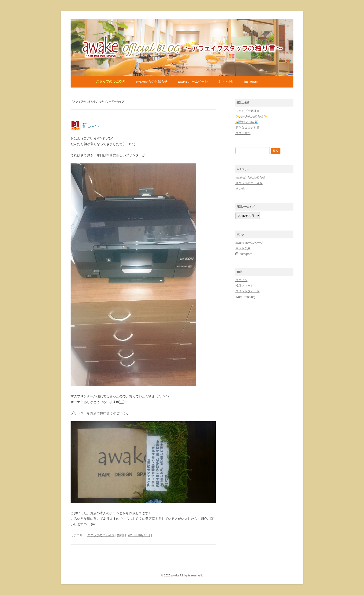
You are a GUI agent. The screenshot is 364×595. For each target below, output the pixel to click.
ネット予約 (226, 81)
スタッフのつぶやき (111, 81)
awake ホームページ (193, 81)
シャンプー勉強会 (247, 111)
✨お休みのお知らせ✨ (251, 116)
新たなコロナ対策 (247, 128)
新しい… (91, 125)
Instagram (251, 81)
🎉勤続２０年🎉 (247, 122)
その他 (240, 189)
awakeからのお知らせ (152, 81)
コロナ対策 (243, 133)
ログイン (241, 280)
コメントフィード (247, 291)
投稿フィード (244, 286)
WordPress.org (245, 297)
